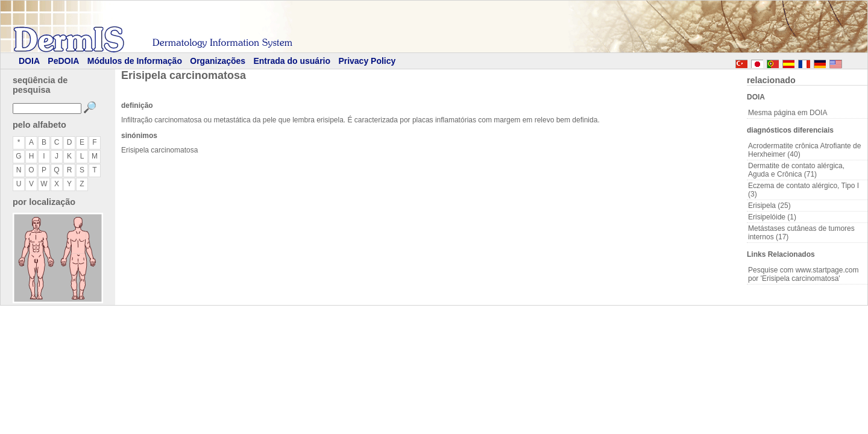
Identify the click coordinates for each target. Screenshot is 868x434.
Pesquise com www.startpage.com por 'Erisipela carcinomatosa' (803, 274)
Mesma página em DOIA (788, 113)
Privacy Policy (367, 61)
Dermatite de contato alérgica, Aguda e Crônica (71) (796, 170)
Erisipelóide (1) (772, 217)
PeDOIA (63, 61)
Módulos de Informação (135, 61)
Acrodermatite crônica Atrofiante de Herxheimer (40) (804, 150)
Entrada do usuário (292, 61)
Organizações (218, 61)
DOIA (29, 61)
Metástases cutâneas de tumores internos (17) (801, 233)
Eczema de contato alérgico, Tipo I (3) (804, 190)
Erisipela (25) (769, 206)
